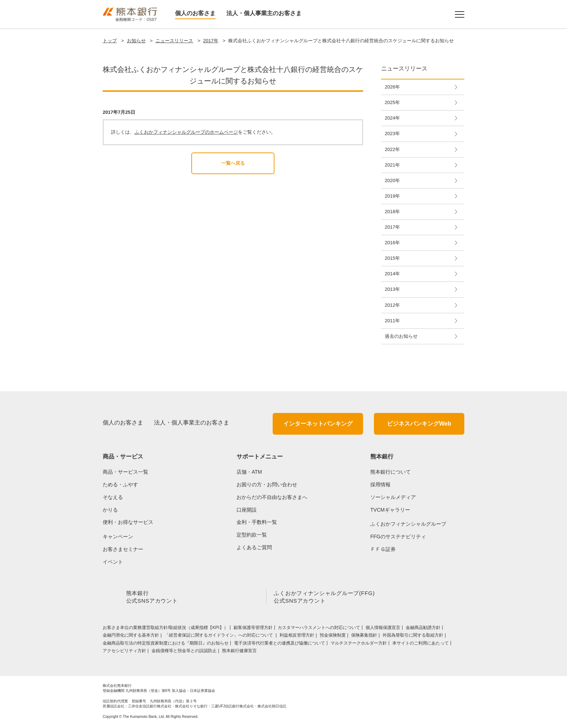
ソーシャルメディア (393, 497)
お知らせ (136, 41)
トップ (110, 41)
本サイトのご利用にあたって (421, 645)
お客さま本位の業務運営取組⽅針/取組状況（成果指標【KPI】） (165, 629)
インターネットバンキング (318, 424)
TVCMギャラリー (390, 510)
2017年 (211, 41)
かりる (110, 510)
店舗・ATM (249, 472)
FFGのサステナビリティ (398, 537)
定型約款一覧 (252, 535)
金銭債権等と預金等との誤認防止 (184, 652)
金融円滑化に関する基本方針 (131, 637)
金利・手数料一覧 (257, 522)
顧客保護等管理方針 (253, 629)
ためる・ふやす (120, 484)
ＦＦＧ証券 (383, 549)
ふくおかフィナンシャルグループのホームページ (186, 132)
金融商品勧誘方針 (423, 629)
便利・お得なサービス (128, 522)
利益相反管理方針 (297, 637)
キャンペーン (118, 537)
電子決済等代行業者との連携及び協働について (280, 645)
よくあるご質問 (254, 547)
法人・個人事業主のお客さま (264, 13)
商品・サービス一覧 (125, 472)
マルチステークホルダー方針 (359, 645)
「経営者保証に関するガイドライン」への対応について (219, 637)
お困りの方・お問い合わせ (267, 484)
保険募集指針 (364, 637)
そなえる (113, 497)
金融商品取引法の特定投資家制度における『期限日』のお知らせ (166, 645)
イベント (113, 562)
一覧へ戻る (233, 163)
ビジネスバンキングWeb (419, 424)
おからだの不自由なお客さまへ (272, 497)
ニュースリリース (174, 41)
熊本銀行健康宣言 (239, 652)
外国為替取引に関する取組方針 (413, 637)
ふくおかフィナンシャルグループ (408, 524)
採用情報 (380, 484)
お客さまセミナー (123, 549)
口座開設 (247, 510)
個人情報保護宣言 (383, 629)
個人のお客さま (195, 13)
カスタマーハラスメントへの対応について (319, 629)
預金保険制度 (333, 637)
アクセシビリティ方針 (124, 652)
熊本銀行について (391, 472)
